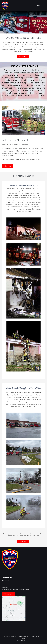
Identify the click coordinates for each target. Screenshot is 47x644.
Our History (23, 57)
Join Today (7, 166)
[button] (44, 6)
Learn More (23, 542)
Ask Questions (9, 594)
